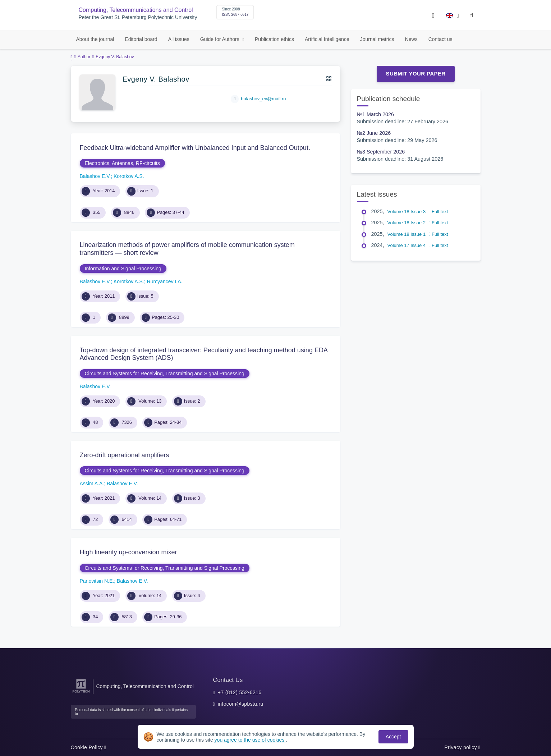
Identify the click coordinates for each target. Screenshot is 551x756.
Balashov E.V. (95, 176)
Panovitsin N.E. (97, 581)
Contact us (440, 39)
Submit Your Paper (416, 74)
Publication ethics (274, 39)
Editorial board (141, 39)
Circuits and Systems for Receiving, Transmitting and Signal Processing (165, 374)
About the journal (95, 39)
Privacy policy (462, 747)
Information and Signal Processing (123, 269)
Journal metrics (377, 39)
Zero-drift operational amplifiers (125, 455)
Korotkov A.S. (129, 176)
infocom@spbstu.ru (241, 704)
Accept (393, 737)
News (411, 39)
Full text (438, 212)
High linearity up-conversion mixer (128, 552)
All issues (179, 39)
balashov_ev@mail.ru (263, 99)
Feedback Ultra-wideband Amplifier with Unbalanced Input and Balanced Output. (195, 148)
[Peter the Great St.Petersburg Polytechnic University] (81, 693)
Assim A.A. (92, 484)
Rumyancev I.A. (165, 281)
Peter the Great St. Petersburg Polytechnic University (138, 17)
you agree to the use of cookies (250, 740)
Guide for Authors (221, 39)
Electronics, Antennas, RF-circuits (122, 163)
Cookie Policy (89, 747)
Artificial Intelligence (327, 39)
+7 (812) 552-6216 (240, 692)
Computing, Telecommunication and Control (145, 686)
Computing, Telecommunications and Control (136, 10)
